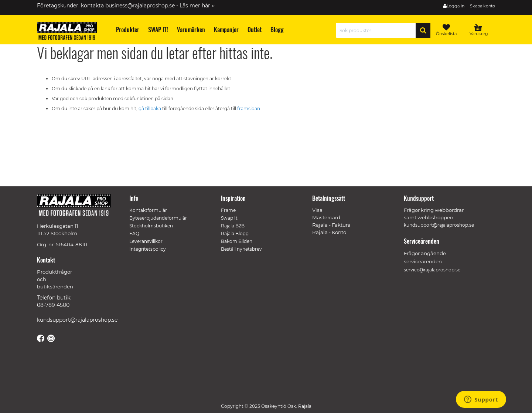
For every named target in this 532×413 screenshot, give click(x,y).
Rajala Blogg (235, 233)
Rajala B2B (233, 226)
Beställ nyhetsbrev (241, 249)
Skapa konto (482, 6)
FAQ (134, 233)
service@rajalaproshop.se (432, 270)
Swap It (229, 218)
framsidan (249, 109)
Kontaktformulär (148, 210)
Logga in (456, 6)
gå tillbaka (150, 109)
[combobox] (378, 30)
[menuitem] (127, 30)
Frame (228, 210)
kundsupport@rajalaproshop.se (77, 320)
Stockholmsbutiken (151, 226)
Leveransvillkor (146, 241)
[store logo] (70, 32)
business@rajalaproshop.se (140, 6)
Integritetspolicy (148, 249)
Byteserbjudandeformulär (158, 218)
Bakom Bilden (237, 241)
